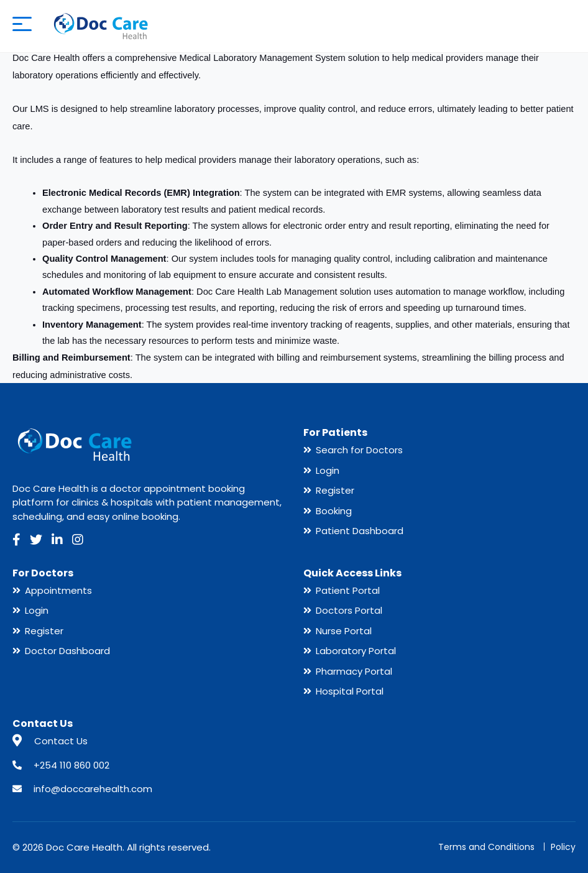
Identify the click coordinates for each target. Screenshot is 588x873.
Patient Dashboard (360, 531)
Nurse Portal (344, 631)
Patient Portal (348, 590)
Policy (563, 847)
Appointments (58, 590)
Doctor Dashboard (67, 651)
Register (335, 490)
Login (328, 470)
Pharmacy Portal (354, 671)
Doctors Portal (349, 610)
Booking (334, 511)
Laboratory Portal (356, 651)
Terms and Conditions (486, 847)
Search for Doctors (359, 450)
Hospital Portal (350, 691)
